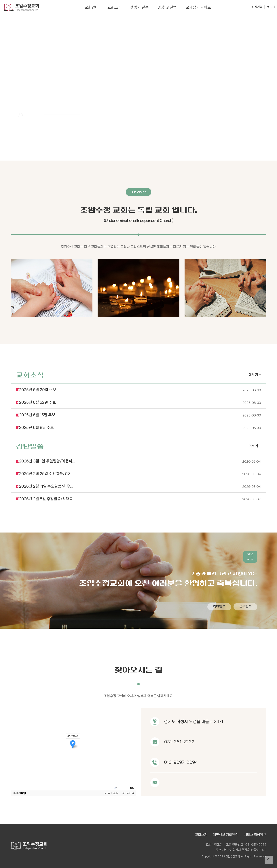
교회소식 (114, 7)
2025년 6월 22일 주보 (138, 385)
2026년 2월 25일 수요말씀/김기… (138, 456)
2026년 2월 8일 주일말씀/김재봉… (138, 482)
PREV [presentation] (20, 92)
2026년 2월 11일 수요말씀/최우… (138, 469)
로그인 (271, 7)
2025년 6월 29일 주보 (138, 373)
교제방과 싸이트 (198, 7)
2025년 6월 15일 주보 (138, 398)
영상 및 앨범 (167, 7)
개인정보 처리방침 (226, 835)
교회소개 (201, 835)
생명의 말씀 (139, 7)
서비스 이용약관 (255, 835)
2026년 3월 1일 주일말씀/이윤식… (138, 444)
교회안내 (92, 7)
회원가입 (257, 7)
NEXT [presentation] (257, 92)
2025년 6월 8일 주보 (138, 410)
